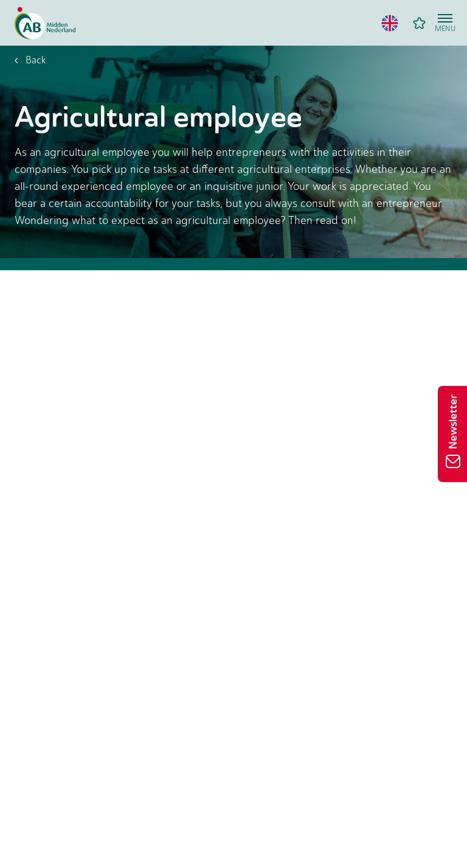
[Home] (45, 23)
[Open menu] (445, 23)
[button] (390, 23)
